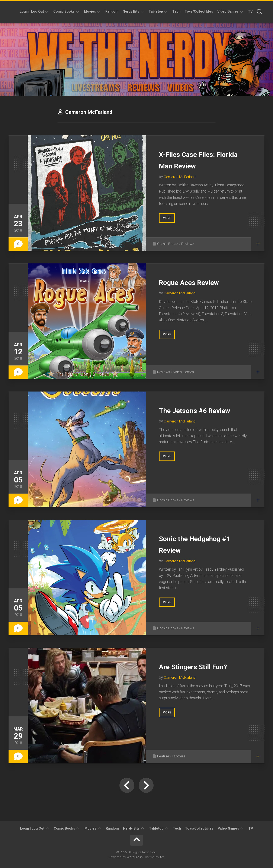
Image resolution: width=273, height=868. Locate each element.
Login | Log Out (32, 11)
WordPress (135, 857)
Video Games (228, 11)
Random (112, 11)
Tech (176, 11)
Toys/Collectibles (199, 11)
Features (165, 756)
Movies (90, 11)
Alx (162, 857)
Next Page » (146, 785)
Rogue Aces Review (198, 282)
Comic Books (64, 11)
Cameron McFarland (181, 177)
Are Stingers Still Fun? (203, 666)
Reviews (189, 244)
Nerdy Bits (131, 11)
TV (250, 11)
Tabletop (156, 11)
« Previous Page (127, 785)
